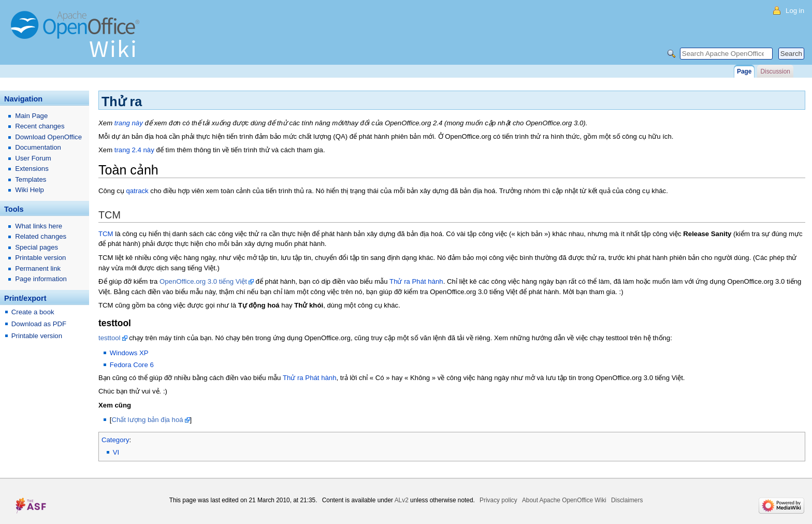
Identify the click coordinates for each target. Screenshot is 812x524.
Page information (41, 279)
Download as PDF (39, 324)
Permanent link (38, 268)
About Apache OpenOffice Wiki (564, 500)
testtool (110, 338)
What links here (39, 226)
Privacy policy (498, 500)
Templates (31, 179)
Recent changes (40, 126)
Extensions (32, 169)
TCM (106, 234)
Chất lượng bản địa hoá (147, 420)
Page (744, 71)
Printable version (40, 258)
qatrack (137, 191)
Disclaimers (627, 500)
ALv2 (402, 500)
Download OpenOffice (48, 137)
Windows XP (129, 353)
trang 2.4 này (134, 150)
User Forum (33, 158)
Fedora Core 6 (132, 365)
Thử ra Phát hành (416, 281)
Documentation (38, 147)
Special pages (37, 247)
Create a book (33, 312)
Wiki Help (30, 190)
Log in (795, 11)
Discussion (775, 71)
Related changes (41, 236)
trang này (129, 123)
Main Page (31, 116)
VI (116, 452)
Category (115, 440)
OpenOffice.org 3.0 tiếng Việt (203, 281)
